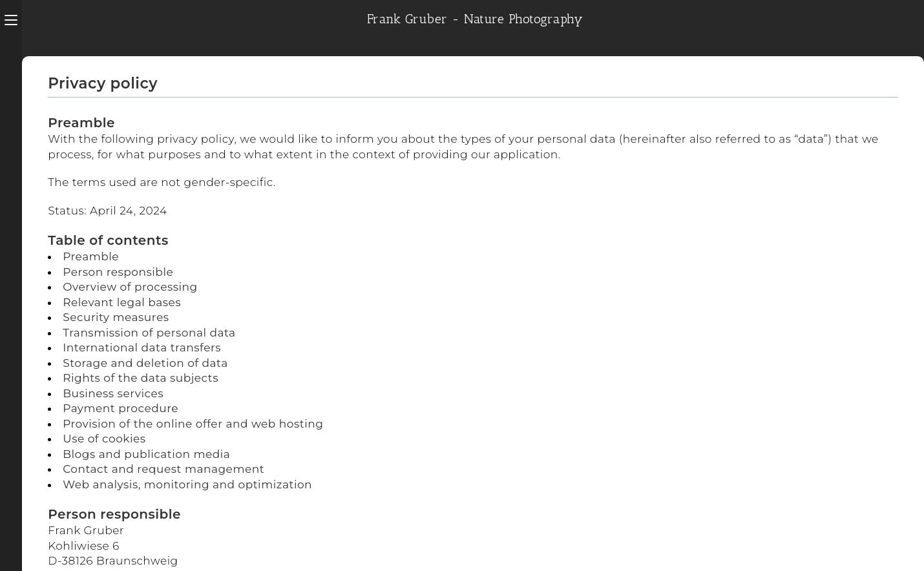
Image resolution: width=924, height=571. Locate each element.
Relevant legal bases (122, 302)
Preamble (91, 256)
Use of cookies (104, 439)
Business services (113, 393)
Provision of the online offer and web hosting (193, 424)
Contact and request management (163, 469)
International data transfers (142, 348)
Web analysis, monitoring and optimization (187, 484)
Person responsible (118, 272)
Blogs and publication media (146, 454)
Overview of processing (130, 287)
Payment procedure (121, 408)
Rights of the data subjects (141, 378)
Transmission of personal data (149, 333)
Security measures (116, 317)
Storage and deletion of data (145, 363)
